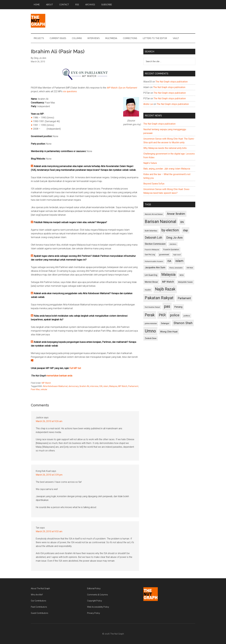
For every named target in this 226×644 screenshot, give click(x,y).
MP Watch (46, 383)
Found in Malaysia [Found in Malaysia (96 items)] (152, 250)
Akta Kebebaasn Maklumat (55, 386)
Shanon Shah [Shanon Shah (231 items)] (183, 323)
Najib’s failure (150, 163)
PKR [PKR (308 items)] (162, 315)
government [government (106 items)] (164, 255)
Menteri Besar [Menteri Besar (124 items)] (151, 282)
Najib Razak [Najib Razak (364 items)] (165, 289)
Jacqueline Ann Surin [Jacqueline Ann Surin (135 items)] (155, 268)
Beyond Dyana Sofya (154, 184)
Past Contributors (39, 607)
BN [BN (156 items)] (182, 222)
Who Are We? (37, 595)
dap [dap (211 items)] (185, 230)
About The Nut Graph (40, 588)
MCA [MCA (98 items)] (182, 275)
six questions (70, 91)
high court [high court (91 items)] (177, 255)
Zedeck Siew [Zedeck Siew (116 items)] (151, 338)
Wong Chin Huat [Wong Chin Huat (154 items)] (169, 332)
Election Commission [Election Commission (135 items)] (155, 244)
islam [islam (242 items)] (179, 261)
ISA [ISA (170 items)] (169, 261)
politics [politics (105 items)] (187, 316)
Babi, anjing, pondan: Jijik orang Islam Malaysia (167, 169)
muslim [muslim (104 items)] (148, 290)
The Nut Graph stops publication (172, 82)
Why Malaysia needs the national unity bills (165, 148)
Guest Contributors (40, 613)
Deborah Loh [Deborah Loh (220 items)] (153, 238)
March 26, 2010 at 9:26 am (49, 421)
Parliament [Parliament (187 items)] (184, 298)
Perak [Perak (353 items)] (150, 315)
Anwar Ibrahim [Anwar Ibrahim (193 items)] (176, 214)
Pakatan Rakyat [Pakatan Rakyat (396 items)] (159, 298)
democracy (74, 386)
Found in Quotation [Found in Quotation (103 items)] (171, 250)
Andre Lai (148, 104)
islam (106, 386)
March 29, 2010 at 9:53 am (49, 531)
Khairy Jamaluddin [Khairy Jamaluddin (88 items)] (176, 268)
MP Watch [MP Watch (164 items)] (168, 282)
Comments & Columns (97, 595)
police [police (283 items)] (175, 315)
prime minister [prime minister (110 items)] (151, 323)
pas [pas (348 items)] (167, 306)
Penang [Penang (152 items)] (178, 307)
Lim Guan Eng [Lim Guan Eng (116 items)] (151, 275)
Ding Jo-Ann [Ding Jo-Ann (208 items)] (174, 238)
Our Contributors (39, 601)
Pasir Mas (35, 389)
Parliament (133, 386)
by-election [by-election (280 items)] (170, 230)
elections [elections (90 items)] (173, 244)
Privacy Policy (94, 613)
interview (94, 386)
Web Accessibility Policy (98, 607)
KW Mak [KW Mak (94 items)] (190, 268)
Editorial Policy (94, 588)
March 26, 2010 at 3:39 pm (49, 475)
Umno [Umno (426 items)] (150, 331)
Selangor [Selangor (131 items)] (165, 323)
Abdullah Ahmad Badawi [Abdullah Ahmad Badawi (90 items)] (154, 214)
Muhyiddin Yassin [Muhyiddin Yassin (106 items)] (185, 282)
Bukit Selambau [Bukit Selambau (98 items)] (151, 231)
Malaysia (113, 386)
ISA (101, 386)
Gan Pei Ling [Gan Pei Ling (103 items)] (150, 255)
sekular (44, 389)
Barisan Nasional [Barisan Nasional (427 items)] (161, 222)
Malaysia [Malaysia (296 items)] (168, 275)
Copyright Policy (95, 601)
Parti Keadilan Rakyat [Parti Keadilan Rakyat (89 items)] (152, 307)
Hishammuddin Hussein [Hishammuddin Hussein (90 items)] (154, 261)
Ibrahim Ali (84, 386)
